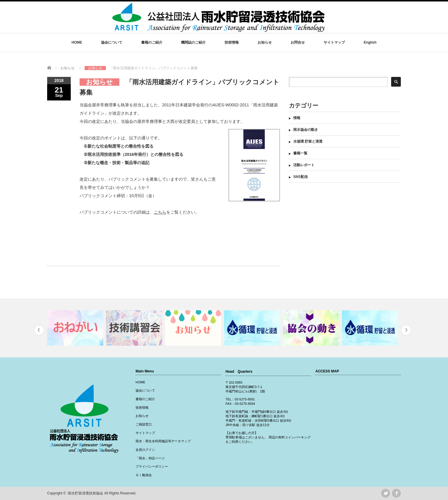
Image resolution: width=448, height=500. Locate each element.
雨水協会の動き (306, 130)
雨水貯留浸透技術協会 (85, 493)
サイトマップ (334, 42)
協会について (112, 42)
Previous (39, 330)
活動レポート (304, 165)
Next (406, 330)
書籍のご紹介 (152, 42)
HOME (77, 42)
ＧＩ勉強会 (144, 475)
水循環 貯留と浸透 (308, 141)
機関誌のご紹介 (193, 42)
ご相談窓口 (144, 424)
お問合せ (298, 42)
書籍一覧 (300, 153)
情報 (297, 118)
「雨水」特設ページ (150, 458)
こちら (160, 212)
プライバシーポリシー (152, 466)
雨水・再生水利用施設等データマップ (163, 441)
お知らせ (265, 42)
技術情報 (232, 42)
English (370, 42)
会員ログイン (145, 450)
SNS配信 (300, 177)
